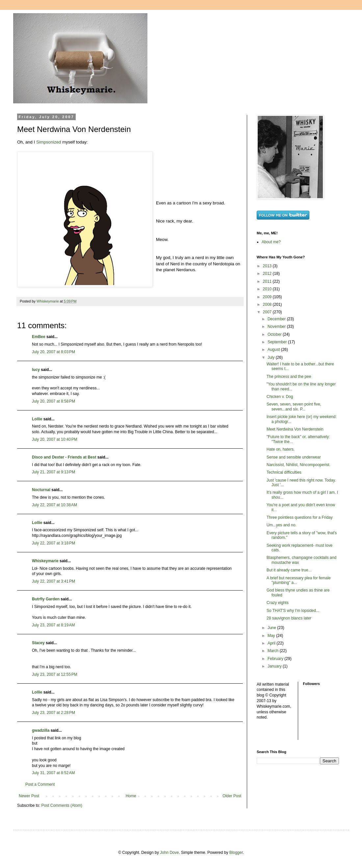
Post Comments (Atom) (62, 805)
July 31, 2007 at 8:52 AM (53, 773)
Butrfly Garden (46, 599)
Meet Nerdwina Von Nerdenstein (295, 429)
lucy (36, 370)
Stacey (38, 643)
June (272, 628)
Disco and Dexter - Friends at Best (64, 457)
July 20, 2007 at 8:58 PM (53, 401)
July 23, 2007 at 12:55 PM (55, 674)
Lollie (37, 419)
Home (131, 796)
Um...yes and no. (282, 525)
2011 (268, 281)
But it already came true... (289, 570)
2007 (268, 312)
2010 (268, 289)
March (274, 651)
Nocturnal (41, 490)
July (272, 357)
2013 (268, 266)
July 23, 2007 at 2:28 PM (53, 713)
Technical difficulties (284, 472)
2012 (268, 274)
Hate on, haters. (281, 449)
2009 (268, 297)
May (272, 636)
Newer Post (29, 796)
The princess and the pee (289, 377)
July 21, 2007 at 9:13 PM (53, 472)
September (278, 342)
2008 (268, 304)
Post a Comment (40, 784)
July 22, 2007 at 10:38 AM (54, 505)
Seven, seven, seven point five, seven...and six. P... (294, 407)
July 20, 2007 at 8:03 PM (53, 352)
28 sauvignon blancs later (289, 618)
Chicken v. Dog (280, 397)
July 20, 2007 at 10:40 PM (55, 439)
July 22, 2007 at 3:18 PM (53, 543)
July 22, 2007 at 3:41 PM (53, 581)
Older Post (232, 796)
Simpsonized (49, 142)
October (275, 334)
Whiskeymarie (45, 561)
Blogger (236, 853)
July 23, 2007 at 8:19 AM (53, 625)
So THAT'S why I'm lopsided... (293, 611)
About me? (271, 242)
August (274, 350)
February (276, 659)
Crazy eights (278, 603)
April (272, 643)
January (275, 666)
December (277, 319)
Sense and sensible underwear (294, 457)
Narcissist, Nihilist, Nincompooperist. (298, 465)
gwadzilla (41, 730)
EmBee (39, 337)
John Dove (169, 853)
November (277, 327)
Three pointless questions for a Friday (300, 517)
